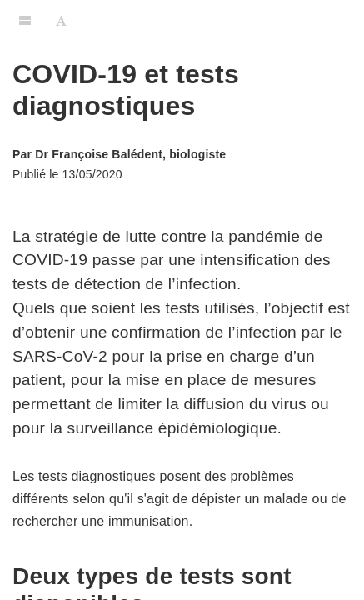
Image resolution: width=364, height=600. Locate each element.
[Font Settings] (61, 21)
